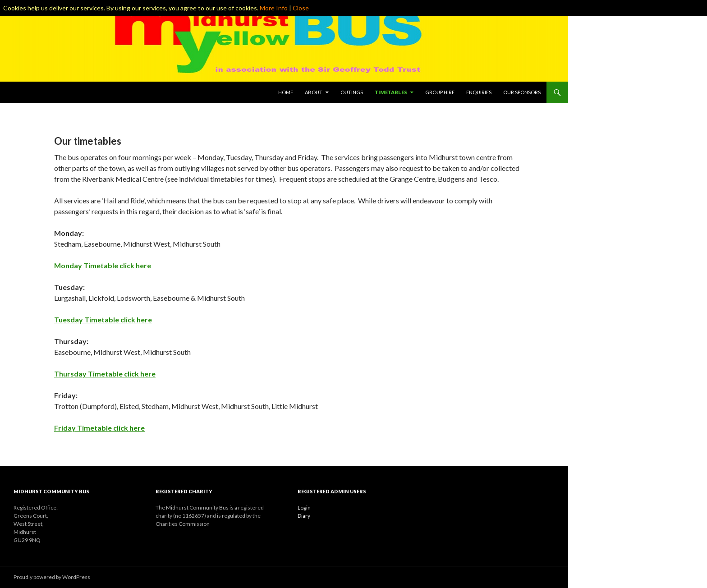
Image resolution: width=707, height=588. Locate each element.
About (314, 92)
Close (301, 8)
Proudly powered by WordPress (52, 577)
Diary (304, 516)
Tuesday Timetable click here (103, 319)
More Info (274, 8)
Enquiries (479, 92)
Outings (352, 92)
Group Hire (440, 92)
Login (304, 508)
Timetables (391, 92)
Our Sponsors (522, 92)
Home (286, 92)
